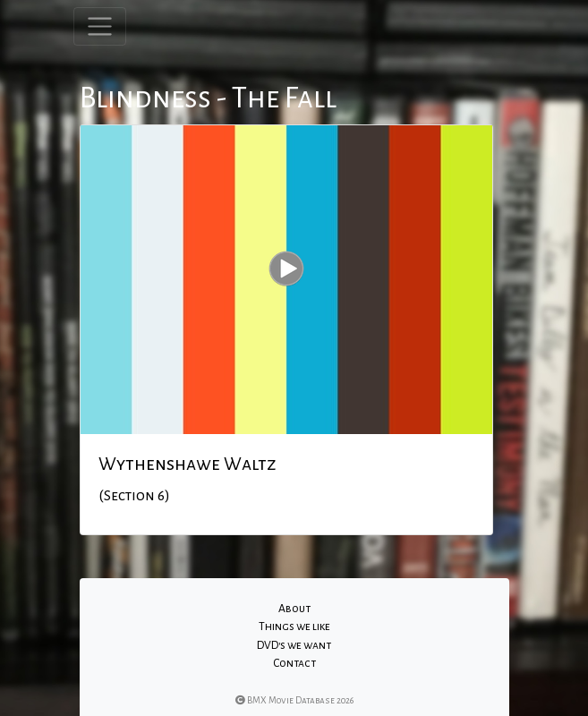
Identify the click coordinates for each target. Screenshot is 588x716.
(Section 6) (134, 496)
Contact (294, 663)
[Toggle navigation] (100, 26)
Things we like (294, 626)
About (294, 609)
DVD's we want (294, 645)
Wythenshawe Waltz (187, 464)
